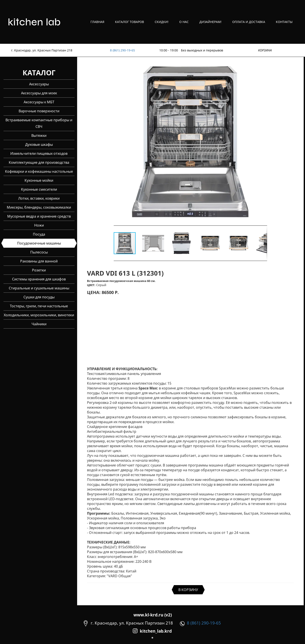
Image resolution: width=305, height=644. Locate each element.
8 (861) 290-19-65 (122, 50)
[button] (263, 142)
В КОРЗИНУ (188, 590)
